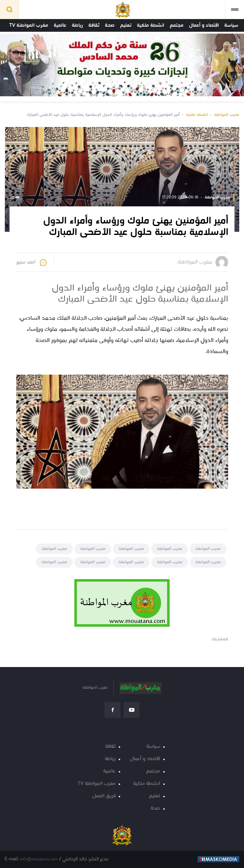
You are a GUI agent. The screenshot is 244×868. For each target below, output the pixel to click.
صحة (110, 25)
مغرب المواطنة (227, 115)
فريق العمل (104, 796)
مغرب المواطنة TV (29, 25)
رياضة (77, 25)
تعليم (126, 25)
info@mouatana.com (39, 859)
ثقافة (94, 25)
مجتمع (177, 25)
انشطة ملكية (151, 25)
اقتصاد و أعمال (204, 25)
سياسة (231, 25)
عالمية (60, 25)
